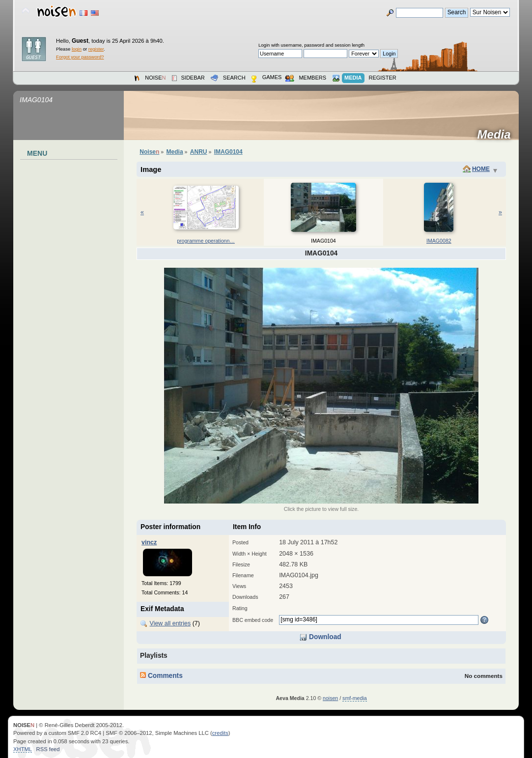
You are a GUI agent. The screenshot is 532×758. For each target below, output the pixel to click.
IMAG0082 (439, 241)
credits (220, 733)
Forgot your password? (80, 57)
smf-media (354, 698)
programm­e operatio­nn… (206, 241)
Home (481, 169)
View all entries (170, 623)
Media (497, 135)
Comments (161, 676)
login (77, 49)
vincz (149, 542)
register (96, 49)
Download (320, 637)
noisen (330, 698)
